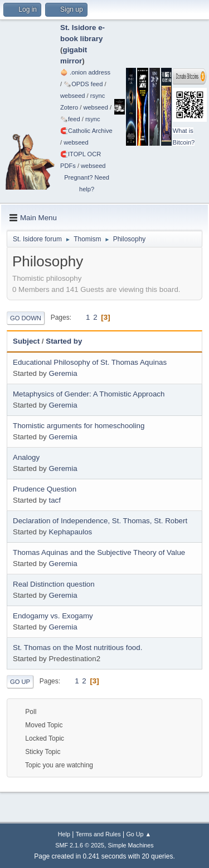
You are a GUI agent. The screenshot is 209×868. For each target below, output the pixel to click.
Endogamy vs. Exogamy (53, 616)
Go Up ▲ (138, 834)
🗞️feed (70, 119)
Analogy (26, 457)
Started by (64, 341)
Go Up (20, 682)
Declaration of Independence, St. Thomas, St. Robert (100, 521)
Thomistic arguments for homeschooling (79, 426)
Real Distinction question (54, 584)
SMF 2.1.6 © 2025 (80, 845)
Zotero (69, 107)
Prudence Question (45, 489)
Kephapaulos (70, 532)
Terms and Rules (98, 834)
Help (64, 834)
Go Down (26, 318)
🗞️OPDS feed (83, 84)
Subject (26, 341)
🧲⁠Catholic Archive (86, 131)
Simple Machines (131, 845)
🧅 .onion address (85, 72)
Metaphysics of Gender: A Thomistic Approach (89, 394)
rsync (98, 96)
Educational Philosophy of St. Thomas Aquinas (90, 362)
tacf (54, 500)
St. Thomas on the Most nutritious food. (77, 648)
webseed (72, 96)
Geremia (63, 373)
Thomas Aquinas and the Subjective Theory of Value (99, 552)
